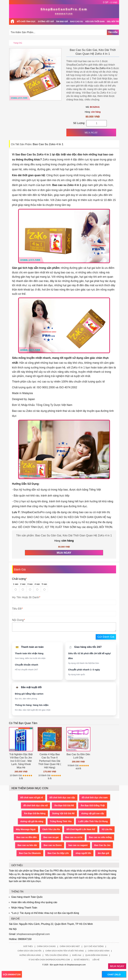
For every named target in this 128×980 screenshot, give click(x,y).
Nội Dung (18, 620)
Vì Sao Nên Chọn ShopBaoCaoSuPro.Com (49, 960)
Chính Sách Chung (46, 946)
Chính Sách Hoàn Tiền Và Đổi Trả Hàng (65, 951)
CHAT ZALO (114, 974)
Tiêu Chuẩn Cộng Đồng (57, 955)
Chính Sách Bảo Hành (99, 951)
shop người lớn (83, 853)
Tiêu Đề (17, 609)
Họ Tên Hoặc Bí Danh (26, 597)
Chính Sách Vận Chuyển (30, 951)
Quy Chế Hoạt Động (94, 946)
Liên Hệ (96, 960)
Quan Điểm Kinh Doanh (96, 955)
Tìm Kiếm (113, 32)
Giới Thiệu (28, 946)
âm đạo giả (104, 853)
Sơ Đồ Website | (82, 960)
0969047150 (64, 14)
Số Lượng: (79, 123)
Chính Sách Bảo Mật (70, 946)
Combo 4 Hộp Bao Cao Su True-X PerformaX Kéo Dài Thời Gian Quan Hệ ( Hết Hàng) (50, 761)
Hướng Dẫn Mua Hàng (30, 955)
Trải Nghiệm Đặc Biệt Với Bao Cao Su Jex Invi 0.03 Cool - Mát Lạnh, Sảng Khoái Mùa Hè (21, 761)
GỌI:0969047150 (12, 974)
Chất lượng (19, 579)
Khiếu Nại (77, 955)
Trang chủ (18, 43)
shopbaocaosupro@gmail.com (33, 934)
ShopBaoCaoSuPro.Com (64, 9)
